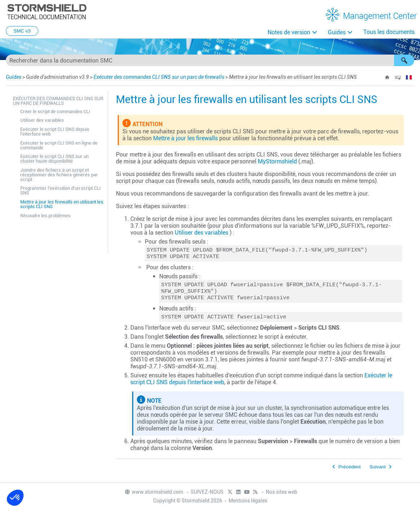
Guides (337, 32)
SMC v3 (22, 31)
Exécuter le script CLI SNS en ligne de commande (59, 145)
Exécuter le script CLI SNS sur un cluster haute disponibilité (54, 159)
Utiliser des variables (42, 120)
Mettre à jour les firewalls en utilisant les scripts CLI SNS (62, 204)
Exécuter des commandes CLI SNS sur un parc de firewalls (159, 77)
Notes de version (289, 32)
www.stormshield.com (154, 492)
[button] (404, 60)
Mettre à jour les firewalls (185, 138)
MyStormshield (277, 161)
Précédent (350, 471)
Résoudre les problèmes (45, 216)
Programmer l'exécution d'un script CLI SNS (60, 190)
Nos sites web (282, 492)
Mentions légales (248, 501)
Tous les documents (389, 32)
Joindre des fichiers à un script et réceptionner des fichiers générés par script (59, 175)
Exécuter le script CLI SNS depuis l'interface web (55, 132)
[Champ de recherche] (210, 60)
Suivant (378, 471)
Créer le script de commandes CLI (55, 112)
